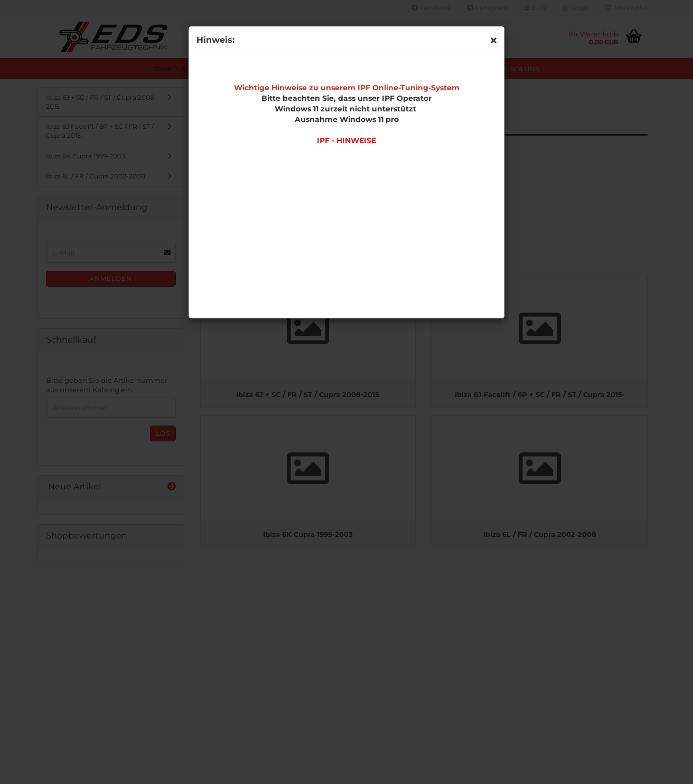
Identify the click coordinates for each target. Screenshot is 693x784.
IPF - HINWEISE (346, 140)
